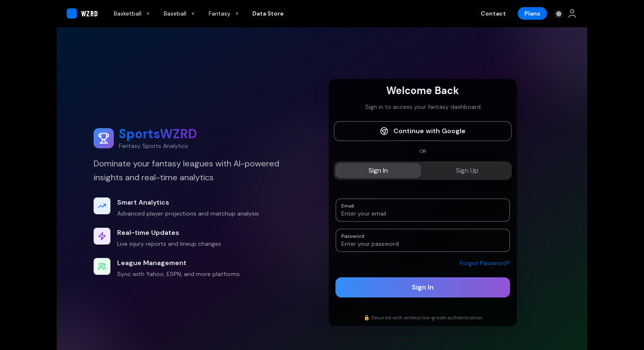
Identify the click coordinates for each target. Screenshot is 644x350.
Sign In (423, 287)
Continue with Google (423, 131)
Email (348, 205)
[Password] (423, 244)
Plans (532, 13)
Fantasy (224, 13)
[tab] (378, 171)
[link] (572, 13)
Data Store (268, 13)
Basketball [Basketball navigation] (132, 13)
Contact (493, 13)
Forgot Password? (485, 263)
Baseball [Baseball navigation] (179, 13)
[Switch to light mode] (559, 13)
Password (353, 236)
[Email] (423, 213)
